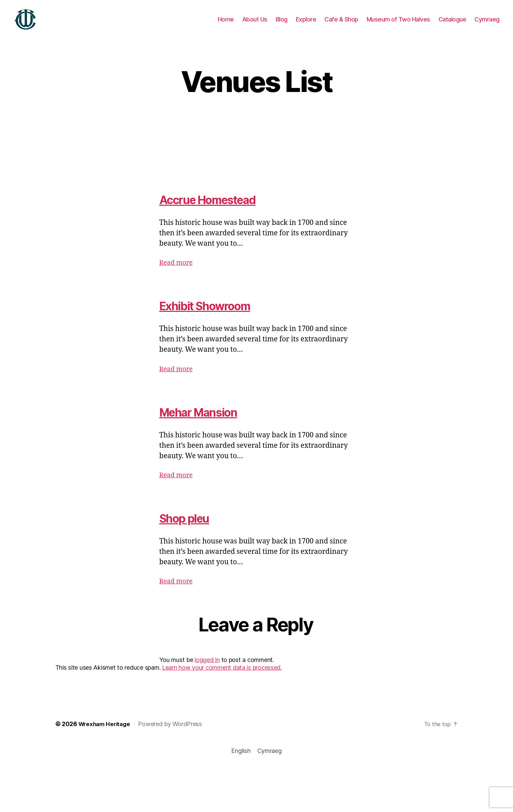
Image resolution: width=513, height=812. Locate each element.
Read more (177, 273)
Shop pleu (190, 528)
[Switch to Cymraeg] (487, 25)
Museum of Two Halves (398, 24)
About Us (255, 24)
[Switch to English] (241, 761)
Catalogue (452, 24)
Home (226, 24)
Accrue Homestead (219, 209)
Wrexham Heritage (106, 734)
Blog (282, 24)
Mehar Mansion (207, 422)
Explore (306, 24)
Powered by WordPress (173, 734)
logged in (207, 670)
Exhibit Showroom (214, 315)
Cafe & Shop (341, 24)
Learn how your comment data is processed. (222, 678)
